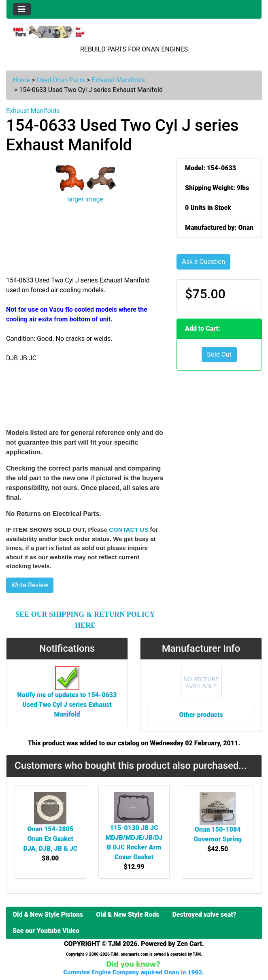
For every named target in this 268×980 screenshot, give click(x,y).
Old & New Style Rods (128, 915)
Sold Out (219, 354)
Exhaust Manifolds (118, 80)
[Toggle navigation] (22, 9)
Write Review (30, 585)
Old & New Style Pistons (48, 915)
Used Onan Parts (61, 80)
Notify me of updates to (67, 696)
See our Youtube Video (46, 931)
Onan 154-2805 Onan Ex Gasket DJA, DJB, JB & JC (50, 839)
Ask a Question (203, 262)
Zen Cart (189, 944)
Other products (201, 715)
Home (21, 80)
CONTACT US (129, 530)
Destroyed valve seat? (204, 915)
